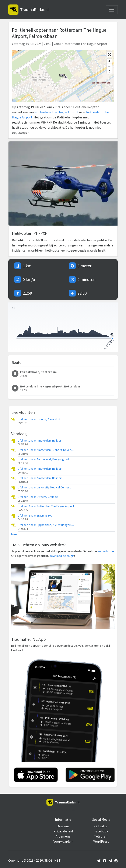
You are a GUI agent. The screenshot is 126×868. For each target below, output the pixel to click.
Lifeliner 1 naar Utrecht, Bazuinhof (39, 419)
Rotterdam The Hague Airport (56, 112)
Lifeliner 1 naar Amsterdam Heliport (40, 441)
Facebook (101, 831)
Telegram (101, 836)
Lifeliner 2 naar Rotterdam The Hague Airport (46, 506)
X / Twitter (101, 826)
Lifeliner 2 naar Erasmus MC (35, 516)
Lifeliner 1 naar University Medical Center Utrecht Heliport (46, 487)
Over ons (63, 826)
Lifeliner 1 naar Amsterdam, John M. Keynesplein (46, 450)
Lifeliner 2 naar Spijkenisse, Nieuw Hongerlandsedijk (46, 525)
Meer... (15, 534)
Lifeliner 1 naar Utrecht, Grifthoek (38, 497)
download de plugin (62, 556)
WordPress (101, 841)
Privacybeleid (63, 831)
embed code (106, 551)
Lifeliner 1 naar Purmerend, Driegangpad (43, 459)
